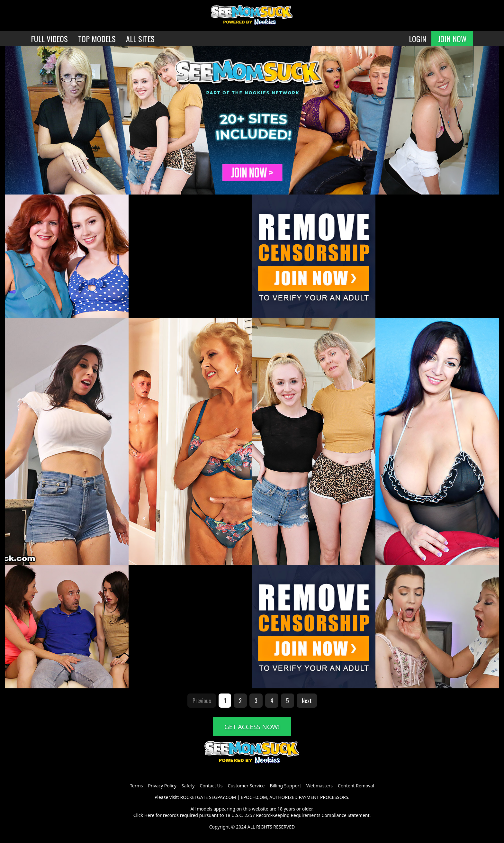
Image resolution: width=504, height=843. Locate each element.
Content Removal (356, 786)
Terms (136, 786)
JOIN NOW (452, 39)
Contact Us (211, 786)
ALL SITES (140, 39)
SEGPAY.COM (222, 797)
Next (307, 701)
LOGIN (418, 39)
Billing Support (285, 786)
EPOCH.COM (254, 797)
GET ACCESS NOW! (252, 727)
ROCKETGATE (194, 797)
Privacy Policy (162, 786)
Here (149, 815)
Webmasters (319, 786)
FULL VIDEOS (49, 39)
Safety (188, 786)
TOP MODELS (97, 39)
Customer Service (246, 786)
